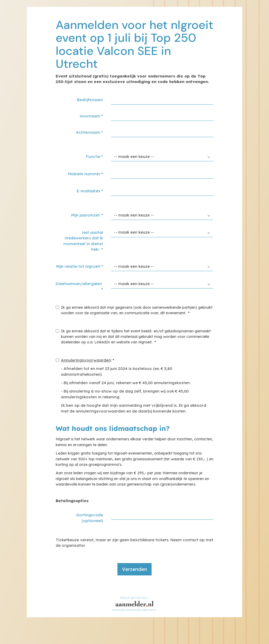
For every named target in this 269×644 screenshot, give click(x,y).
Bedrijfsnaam (90, 100)
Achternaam (89, 132)
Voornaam (91, 116)
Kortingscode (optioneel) (90, 518)
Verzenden (134, 569)
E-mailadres (90, 191)
